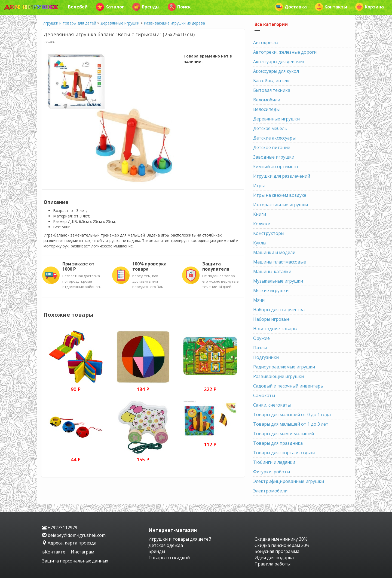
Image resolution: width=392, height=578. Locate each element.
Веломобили (267, 100)
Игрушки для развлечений (282, 176)
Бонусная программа (277, 551)
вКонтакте (54, 552)
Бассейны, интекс (272, 81)
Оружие (261, 338)
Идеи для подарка (274, 558)
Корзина (370, 7)
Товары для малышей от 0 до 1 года (292, 414)
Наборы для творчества (279, 310)
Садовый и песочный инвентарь (288, 386)
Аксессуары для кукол (276, 71)
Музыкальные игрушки (278, 281)
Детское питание (272, 147)
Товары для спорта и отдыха (284, 453)
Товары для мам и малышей (284, 434)
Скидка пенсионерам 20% (282, 545)
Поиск (179, 7)
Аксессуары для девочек (279, 62)
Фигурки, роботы (272, 472)
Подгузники (266, 357)
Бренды (146, 7)
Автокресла (266, 43)
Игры (259, 186)
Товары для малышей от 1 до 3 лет (291, 424)
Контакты (331, 7)
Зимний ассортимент (276, 167)
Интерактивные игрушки (281, 205)
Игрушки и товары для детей (69, 23)
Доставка (291, 7)
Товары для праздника (278, 443)
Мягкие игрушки (271, 290)
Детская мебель (270, 128)
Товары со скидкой (169, 558)
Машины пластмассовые (280, 262)
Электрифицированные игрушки (289, 481)
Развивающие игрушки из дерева (174, 23)
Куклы (260, 243)
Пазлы (260, 348)
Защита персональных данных (75, 561)
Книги (260, 214)
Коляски (262, 224)
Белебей (78, 7)
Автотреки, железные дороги (285, 52)
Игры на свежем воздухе (280, 195)
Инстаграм (82, 552)
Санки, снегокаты (272, 405)
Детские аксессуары (274, 138)
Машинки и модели (274, 252)
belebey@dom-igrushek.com (74, 535)
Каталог (110, 7)
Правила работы (272, 564)
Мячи (259, 300)
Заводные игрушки (274, 157)
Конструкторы (269, 233)
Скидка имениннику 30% (281, 539)
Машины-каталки (272, 271)
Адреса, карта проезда (69, 543)
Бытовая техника (272, 90)
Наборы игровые (271, 319)
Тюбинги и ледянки (274, 462)
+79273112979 (60, 528)
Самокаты (264, 395)
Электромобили (270, 491)
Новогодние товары (275, 329)
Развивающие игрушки (278, 376)
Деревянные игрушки (120, 23)
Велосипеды (266, 109)
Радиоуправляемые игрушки (284, 367)
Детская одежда (166, 545)
